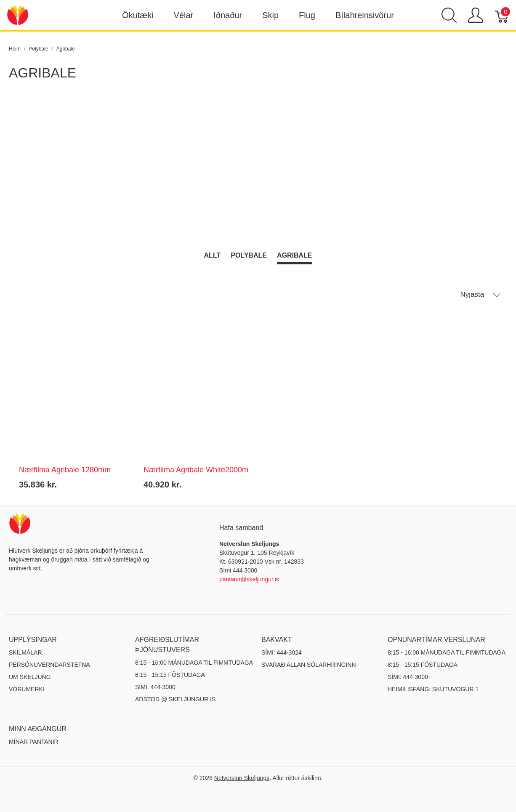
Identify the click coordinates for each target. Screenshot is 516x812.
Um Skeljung (30, 677)
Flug (307, 15)
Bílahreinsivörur (365, 15)
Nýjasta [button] (480, 295)
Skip (270, 15)
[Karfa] (502, 15)
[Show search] (449, 15)
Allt (213, 255)
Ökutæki (138, 15)
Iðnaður (228, 15)
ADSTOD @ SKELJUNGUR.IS (175, 699)
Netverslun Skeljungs (242, 778)
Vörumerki (27, 689)
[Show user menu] (475, 15)
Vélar (184, 15)
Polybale (249, 255)
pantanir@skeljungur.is (249, 579)
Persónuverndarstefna (49, 665)
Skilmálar (25, 652)
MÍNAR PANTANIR (34, 742)
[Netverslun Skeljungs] (18, 15)
